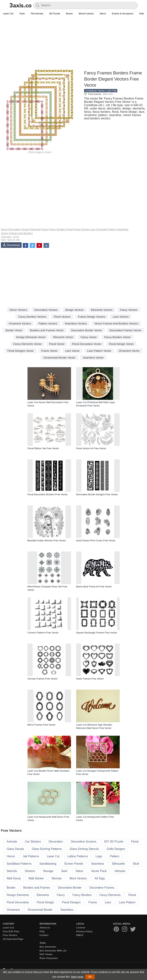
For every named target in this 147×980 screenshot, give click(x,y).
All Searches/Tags (13, 939)
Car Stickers (33, 842)
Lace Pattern (127, 902)
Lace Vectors (121, 317)
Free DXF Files (11, 931)
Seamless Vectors (76, 323)
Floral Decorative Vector (87, 344)
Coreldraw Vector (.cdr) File (101, 91)
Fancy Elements (110, 895)
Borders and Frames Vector (47, 330)
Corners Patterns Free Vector (43, 633)
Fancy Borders (57, 229)
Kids (142, 14)
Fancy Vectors (129, 310)
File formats (37, 14)
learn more (77, 977)
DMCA (80, 935)
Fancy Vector (89, 337)
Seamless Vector (93, 358)
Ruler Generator (49, 958)
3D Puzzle (55, 14)
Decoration (15, 229)
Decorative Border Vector (87, 330)
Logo (99, 856)
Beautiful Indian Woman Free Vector (47, 540)
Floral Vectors (62, 317)
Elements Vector (63, 337)
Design (25, 229)
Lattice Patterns (78, 856)
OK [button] (90, 977)
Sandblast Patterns (19, 864)
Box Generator (48, 947)
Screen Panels (74, 864)
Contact (44, 935)
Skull (136, 864)
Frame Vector (49, 351)
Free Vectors (10, 935)
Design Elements (18, 895)
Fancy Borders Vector (117, 337)
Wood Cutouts (86, 14)
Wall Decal (14, 878)
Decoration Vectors (46, 310)
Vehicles (120, 871)
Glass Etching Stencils (84, 849)
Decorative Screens (84, 842)
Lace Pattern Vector (99, 351)
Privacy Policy (84, 931)
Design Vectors (74, 310)
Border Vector (14, 330)
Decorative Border (70, 888)
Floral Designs (71, 902)
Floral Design (45, 902)
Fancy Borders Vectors (32, 317)
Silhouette (118, 864)
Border (11, 888)
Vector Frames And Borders (17, 233)
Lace (93, 229)
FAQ (42, 931)
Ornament (102, 229)
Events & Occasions (123, 14)
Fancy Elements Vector (27, 344)
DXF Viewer (46, 954)
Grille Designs (116, 849)
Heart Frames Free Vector (90, 679)
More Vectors (78, 878)
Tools (22, 14)
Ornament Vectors (20, 323)
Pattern (112, 229)
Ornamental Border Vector (59, 358)
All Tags (100, 878)
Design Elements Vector (31, 337)
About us (45, 928)
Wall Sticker (36, 878)
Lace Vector (72, 351)
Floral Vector (57, 344)
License (81, 928)
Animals (12, 842)
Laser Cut (8, 14)
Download (11, 245)
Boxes (69, 14)
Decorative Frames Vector (125, 330)
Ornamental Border (40, 910)
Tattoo (79, 871)
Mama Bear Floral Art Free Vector (94, 587)
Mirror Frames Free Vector (41, 725)
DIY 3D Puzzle (114, 842)
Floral (69, 229)
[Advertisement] (73, 43)
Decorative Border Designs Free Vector (97, 494)
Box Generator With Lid (53, 951)
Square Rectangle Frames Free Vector (97, 633)
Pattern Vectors (48, 323)
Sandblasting (48, 864)
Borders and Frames (37, 888)
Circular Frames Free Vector (43, 679)
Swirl (64, 871)
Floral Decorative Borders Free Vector (48, 494)
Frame (93, 902)
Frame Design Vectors (92, 317)
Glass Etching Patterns (47, 849)
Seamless (123, 229)
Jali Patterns (31, 856)
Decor (103, 14)
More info (108, 94)
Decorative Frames (102, 888)
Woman (57, 878)
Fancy (45, 229)
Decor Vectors (18, 310)
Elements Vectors (102, 310)
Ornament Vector (129, 351)
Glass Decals (15, 849)
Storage (48, 871)
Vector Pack (99, 871)
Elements (35, 229)
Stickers (30, 871)
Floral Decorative (18, 902)
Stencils (12, 871)
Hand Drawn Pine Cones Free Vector (96, 540)
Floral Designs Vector (21, 351)
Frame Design (81, 229)
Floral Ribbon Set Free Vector (43, 448)
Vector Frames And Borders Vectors (116, 323)
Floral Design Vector (121, 344)
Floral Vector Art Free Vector (91, 448)
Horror (11, 856)
